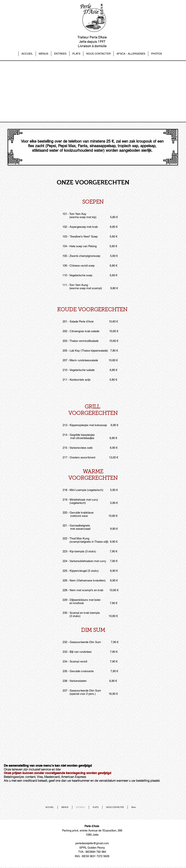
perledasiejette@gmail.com (92, 843)
